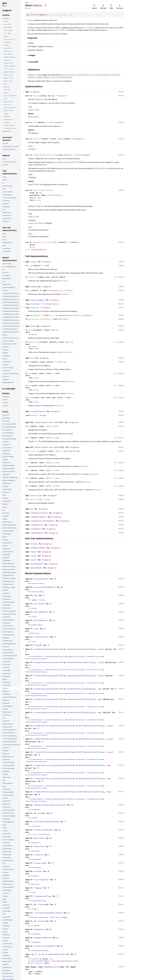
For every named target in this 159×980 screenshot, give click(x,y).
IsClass (34, 834)
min (30, 385)
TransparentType (43, 896)
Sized (36, 349)
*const (101, 649)
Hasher (34, 334)
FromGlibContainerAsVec (47, 649)
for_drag (37, 96)
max (30, 373)
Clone (34, 262)
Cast (36, 629)
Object (37, 809)
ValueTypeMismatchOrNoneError (63, 961)
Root (38, 529)
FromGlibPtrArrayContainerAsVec (51, 726)
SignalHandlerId (38, 250)
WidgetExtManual (43, 938)
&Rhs (48, 438)
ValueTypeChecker (37, 961)
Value (68, 155)
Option (52, 122)
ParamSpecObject (51, 304)
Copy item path (46, 5)
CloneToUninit (42, 637)
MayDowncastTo (52, 967)
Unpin (34, 560)
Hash (33, 326)
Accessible (41, 513)
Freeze (34, 544)
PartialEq (54, 422)
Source (28, 8)
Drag (51, 96)
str (49, 315)
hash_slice (34, 342)
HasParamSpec (38, 300)
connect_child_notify (43, 242)
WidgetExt (39, 929)
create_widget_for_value (45, 155)
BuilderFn (35, 315)
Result (70, 290)
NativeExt (39, 838)
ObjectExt (39, 846)
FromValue (41, 917)
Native (39, 525)
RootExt (38, 871)
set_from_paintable (42, 190)
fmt (30, 290)
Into (40, 813)
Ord (32, 358)
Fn (59, 242)
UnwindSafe (36, 568)
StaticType (36, 495)
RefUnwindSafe (38, 548)
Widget (60, 122)
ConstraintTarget (44, 521)
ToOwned (38, 888)
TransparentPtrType (38, 901)
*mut (100, 689)
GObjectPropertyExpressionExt (50, 805)
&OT (48, 426)
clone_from (34, 277)
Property (39, 855)
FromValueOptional (55, 954)
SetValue (35, 308)
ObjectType (41, 422)
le (30, 470)
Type (48, 499)
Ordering (62, 362)
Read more (64, 281)
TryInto (42, 921)
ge (30, 486)
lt (30, 463)
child (35, 122)
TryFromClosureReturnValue (48, 913)
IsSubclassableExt (44, 830)
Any (36, 595)
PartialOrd (55, 447)
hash (31, 330)
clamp (31, 398)
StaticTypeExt (42, 880)
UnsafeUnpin (37, 564)
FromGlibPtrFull (93, 657)
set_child (37, 139)
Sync (34, 556)
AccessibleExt (42, 579)
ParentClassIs (38, 411)
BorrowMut (39, 612)
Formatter (53, 290)
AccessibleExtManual (45, 587)
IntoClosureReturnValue (47, 822)
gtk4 (27, 3)
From (36, 645)
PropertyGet (40, 863)
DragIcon (35, 92)
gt (30, 478)
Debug (34, 287)
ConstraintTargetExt (45, 946)
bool (56, 426)
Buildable (40, 517)
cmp (30, 362)
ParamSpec (35, 304)
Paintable (56, 195)
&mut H (54, 330)
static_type (34, 499)
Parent (34, 415)
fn (44, 315)
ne (30, 438)
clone (31, 266)
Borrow (38, 604)
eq (30, 426)
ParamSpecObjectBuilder (67, 315)
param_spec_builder (38, 319)
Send (34, 552)
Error (33, 963)
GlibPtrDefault (75, 649)
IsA (72, 139)
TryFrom (42, 904)
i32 (38, 198)
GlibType (91, 649)
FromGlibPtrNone (51, 657)
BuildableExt (41, 620)
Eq (32, 509)
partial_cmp (34, 451)
